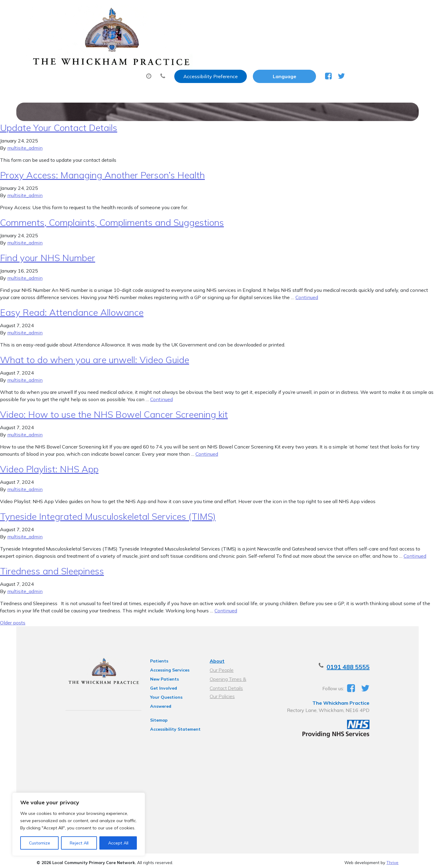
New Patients (356, 30)
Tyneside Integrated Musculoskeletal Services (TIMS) (108, 510)
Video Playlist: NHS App (49, 462)
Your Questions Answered (169, 691)
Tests (315, 30)
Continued (307, 291)
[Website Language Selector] (348, 11)
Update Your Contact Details (59, 121)
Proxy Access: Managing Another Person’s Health (102, 168)
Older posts (13, 616)
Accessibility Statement (167, 715)
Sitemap (151, 706)
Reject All (79, 843)
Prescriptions (218, 30)
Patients (151, 654)
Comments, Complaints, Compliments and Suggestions (112, 216)
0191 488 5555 (367, 660)
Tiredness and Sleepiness (52, 564)
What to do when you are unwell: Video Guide (95, 353)
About (111, 30)
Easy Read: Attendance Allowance (72, 306)
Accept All (118, 843)
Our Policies (221, 690)
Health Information (126, 51)
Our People (221, 663)
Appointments (162, 30)
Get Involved (155, 681)
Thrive (392, 858)
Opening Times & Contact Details (236, 673)
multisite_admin (25, 141)
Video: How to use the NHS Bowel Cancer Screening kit (114, 408)
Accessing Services (162, 663)
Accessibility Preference (274, 11)
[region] (79, 824)
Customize (40, 843)
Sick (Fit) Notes (271, 30)
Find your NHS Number (48, 251)
